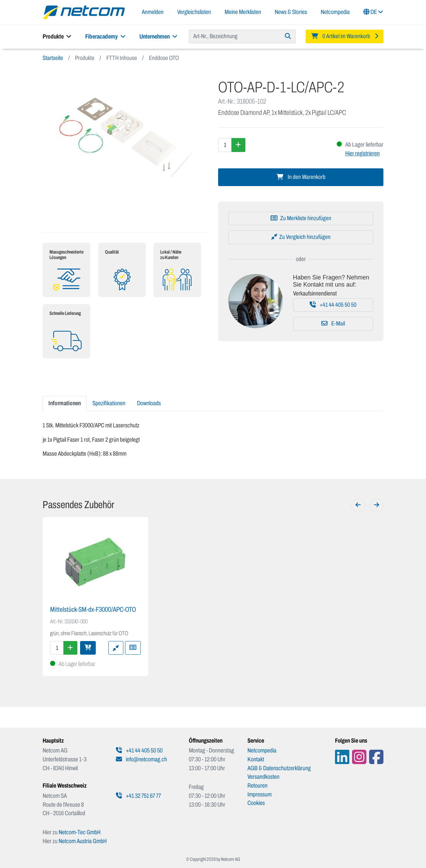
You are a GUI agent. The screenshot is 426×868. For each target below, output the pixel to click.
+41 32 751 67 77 (138, 796)
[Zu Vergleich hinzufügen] (301, 237)
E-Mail (333, 324)
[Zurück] (358, 505)
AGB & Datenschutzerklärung (279, 768)
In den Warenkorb (301, 177)
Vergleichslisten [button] (194, 12)
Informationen (65, 403)
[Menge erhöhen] (238, 145)
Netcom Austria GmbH (83, 841)
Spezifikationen (109, 403)
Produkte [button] (57, 36)
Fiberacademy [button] (105, 36)
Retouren (257, 786)
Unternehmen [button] (158, 36)
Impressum (260, 794)
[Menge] (225, 145)
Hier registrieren (362, 153)
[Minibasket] (345, 36)
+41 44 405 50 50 (333, 305)
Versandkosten (263, 777)
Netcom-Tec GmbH (80, 832)
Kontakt (256, 759)
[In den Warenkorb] (88, 648)
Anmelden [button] (153, 12)
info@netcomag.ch (141, 759)
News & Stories (291, 12)
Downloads (149, 403)
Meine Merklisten (243, 12)
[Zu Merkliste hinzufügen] (301, 218)
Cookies (256, 803)
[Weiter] (376, 505)
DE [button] (373, 12)
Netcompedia (335, 12)
